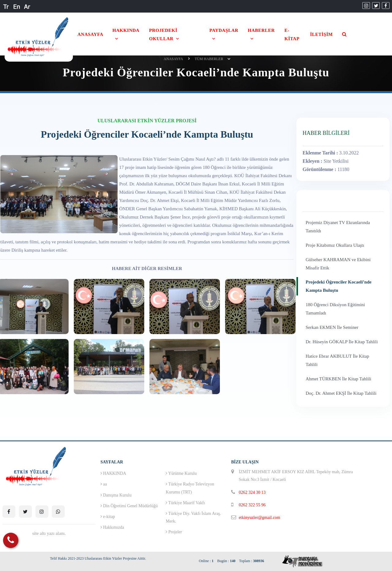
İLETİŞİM (321, 34)
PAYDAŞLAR (224, 30)
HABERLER (261, 30)
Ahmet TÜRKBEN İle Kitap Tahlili (338, 379)
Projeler (174, 532)
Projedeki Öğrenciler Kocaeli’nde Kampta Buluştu (339, 286)
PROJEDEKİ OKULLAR (163, 34)
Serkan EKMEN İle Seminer (332, 327)
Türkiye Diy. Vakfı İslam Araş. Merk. (193, 517)
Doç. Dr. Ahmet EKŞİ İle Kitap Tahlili (341, 393)
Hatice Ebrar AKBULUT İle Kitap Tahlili (337, 360)
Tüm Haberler (209, 59)
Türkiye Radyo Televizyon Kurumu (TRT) (190, 488)
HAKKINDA (126, 30)
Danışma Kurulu (116, 495)
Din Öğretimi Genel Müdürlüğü (129, 506)
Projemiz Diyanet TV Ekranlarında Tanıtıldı (338, 227)
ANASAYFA (90, 34)
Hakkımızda (112, 527)
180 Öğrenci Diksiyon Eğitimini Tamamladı (335, 309)
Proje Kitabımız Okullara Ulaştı (335, 245)
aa (104, 484)
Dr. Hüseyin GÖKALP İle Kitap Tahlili (342, 342)
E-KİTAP (292, 34)
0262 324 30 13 (252, 492)
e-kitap (108, 517)
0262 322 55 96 (252, 505)
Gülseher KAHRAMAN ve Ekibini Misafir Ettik (338, 264)
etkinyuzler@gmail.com (260, 518)
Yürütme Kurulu (181, 473)
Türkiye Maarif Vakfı (185, 503)
